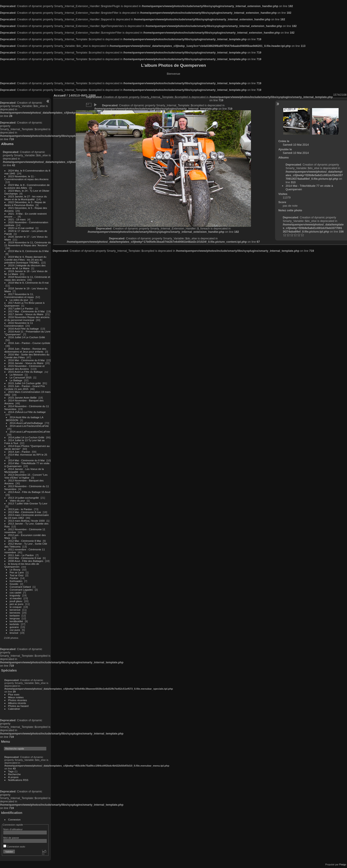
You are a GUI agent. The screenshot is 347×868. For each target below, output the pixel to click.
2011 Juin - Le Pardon (21, 555)
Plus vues (14, 694)
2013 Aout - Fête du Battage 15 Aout (29, 492)
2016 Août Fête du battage (24, 329)
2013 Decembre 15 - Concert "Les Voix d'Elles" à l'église (26, 476)
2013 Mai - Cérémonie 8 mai (25, 512)
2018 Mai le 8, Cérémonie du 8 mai (28, 283)
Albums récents (17, 703)
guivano (14, 627)
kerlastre (15, 615)
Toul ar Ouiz (17, 575)
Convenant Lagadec (21, 590)
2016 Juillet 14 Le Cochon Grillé (27, 337)
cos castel (15, 592)
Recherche (14, 774)
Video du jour (17, 501)
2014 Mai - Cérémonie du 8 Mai (26, 460)
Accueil (60, 95)
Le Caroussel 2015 (21, 377)
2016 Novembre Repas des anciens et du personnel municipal (27, 319)
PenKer (14, 578)
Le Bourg (15, 569)
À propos (13, 777)
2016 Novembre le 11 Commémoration (19, 324)
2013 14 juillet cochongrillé (24, 498)
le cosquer (16, 607)
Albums (7, 144)
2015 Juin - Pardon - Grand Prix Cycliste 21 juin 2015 (25, 387)
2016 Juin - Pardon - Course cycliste (29, 343)
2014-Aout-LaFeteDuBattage (26, 423)
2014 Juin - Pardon (19, 452)
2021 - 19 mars (17, 219)
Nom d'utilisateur (13, 829)
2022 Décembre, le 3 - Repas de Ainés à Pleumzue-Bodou (25, 204)
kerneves (15, 613)
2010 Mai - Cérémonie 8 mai (25, 558)
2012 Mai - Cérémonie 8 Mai (25, 541)
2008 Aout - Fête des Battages (26, 561)
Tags (11, 771)
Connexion (14, 819)
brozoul (14, 633)
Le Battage (16, 380)
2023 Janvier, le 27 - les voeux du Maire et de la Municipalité (26, 198)
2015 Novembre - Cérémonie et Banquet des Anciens (25, 367)
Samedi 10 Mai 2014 (296, 145)
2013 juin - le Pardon (20, 509)
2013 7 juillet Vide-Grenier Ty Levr (28, 503)
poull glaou (16, 601)
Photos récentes (18, 700)
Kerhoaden (16, 581)
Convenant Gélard (20, 587)
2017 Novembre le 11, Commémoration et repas (19, 296)
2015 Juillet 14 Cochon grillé (25, 383)
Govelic (14, 584)
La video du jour (19, 300)
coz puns (15, 630)
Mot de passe (11, 838)
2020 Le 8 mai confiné (21, 228)
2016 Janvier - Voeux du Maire (26, 363)
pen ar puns (17, 604)
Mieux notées (16, 697)
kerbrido (14, 624)
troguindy (15, 595)
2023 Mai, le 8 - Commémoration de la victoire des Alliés (27, 186)
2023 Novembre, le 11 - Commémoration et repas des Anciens (26, 178)
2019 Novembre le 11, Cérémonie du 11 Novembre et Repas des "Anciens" (28, 244)
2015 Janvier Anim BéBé (22, 398)
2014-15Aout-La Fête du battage (27, 412)
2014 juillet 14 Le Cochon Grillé (26, 437)
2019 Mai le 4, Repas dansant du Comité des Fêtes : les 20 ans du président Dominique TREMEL (25, 260)
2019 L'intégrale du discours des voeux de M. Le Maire (25, 267)
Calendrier (14, 709)
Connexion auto (14, 846)
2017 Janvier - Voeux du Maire (26, 314)
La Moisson (16, 375)
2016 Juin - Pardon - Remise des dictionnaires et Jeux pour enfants (25, 350)
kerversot (15, 610)
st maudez (16, 598)
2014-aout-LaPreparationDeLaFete (30, 432)
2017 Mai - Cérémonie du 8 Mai (26, 311)
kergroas (15, 618)
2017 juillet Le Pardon (21, 308)
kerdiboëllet (16, 621)
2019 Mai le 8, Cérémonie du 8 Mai (28, 251)
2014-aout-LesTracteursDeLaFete (29, 426)
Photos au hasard (18, 706)
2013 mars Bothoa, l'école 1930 (26, 521)
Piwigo (343, 864)
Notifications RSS (18, 780)
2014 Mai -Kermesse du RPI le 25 (28, 455)
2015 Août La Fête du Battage (25, 372)
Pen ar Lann (17, 572)
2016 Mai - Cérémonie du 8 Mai (26, 360)
